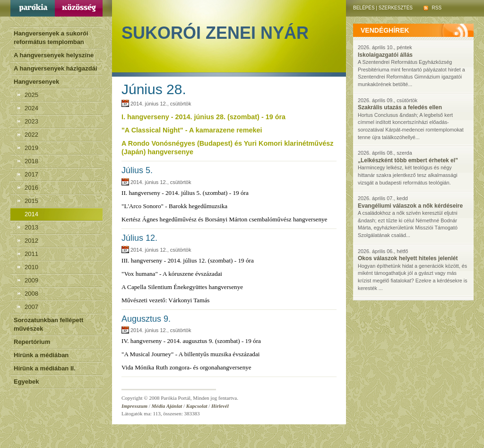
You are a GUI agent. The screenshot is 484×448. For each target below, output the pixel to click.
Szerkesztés (396, 8)
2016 (31, 188)
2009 (31, 280)
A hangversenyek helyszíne (54, 55)
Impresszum (134, 406)
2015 (31, 201)
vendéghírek (385, 30)
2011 (31, 254)
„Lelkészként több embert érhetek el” (408, 160)
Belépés (364, 8)
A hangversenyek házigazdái (56, 68)
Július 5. (137, 170)
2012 (31, 241)
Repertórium (32, 342)
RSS (432, 8)
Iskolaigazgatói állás (385, 55)
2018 (31, 161)
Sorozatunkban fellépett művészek (48, 324)
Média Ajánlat (167, 406)
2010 (31, 267)
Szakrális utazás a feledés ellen (400, 107)
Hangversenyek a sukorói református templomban (51, 38)
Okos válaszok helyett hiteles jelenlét (408, 258)
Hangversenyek (36, 82)
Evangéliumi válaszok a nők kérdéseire (410, 206)
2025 (31, 95)
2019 (31, 148)
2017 (31, 174)
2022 (31, 135)
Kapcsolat (197, 406)
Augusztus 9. (146, 319)
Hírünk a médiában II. (45, 368)
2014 (31, 214)
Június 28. (154, 89)
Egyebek (26, 382)
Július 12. (139, 238)
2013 (31, 227)
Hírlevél (220, 406)
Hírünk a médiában (41, 355)
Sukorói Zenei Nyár (215, 33)
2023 (31, 121)
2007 (31, 307)
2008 (31, 294)
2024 (31, 108)
